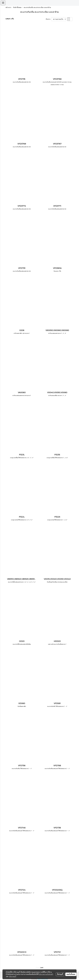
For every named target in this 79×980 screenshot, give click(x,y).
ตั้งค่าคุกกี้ (60, 974)
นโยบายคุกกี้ (13, 976)
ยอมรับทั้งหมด (71, 974)
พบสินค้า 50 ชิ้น (10, 19)
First (37, 967)
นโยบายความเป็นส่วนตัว (46, 974)
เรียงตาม (49, 19)
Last (42, 967)
